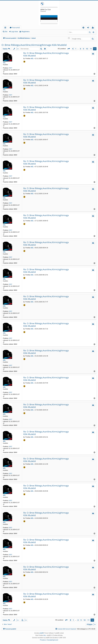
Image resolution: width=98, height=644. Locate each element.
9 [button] (83, 49)
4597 (11, 68)
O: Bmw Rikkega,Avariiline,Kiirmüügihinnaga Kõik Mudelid (34, 45)
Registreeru (26, 32)
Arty (45, 635)
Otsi (6, 32)
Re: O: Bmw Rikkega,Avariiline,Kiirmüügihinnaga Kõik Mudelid (46, 54)
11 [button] (91, 49)
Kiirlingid (6, 28)
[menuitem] (83, 28)
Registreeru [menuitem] (93, 28)
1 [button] (76, 49)
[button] (69, 49)
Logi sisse (14, 32)
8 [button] (81, 49)
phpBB (41, 633)
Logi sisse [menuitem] (89, 28)
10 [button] (87, 49)
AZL (4, 63)
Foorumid (16, 28)
